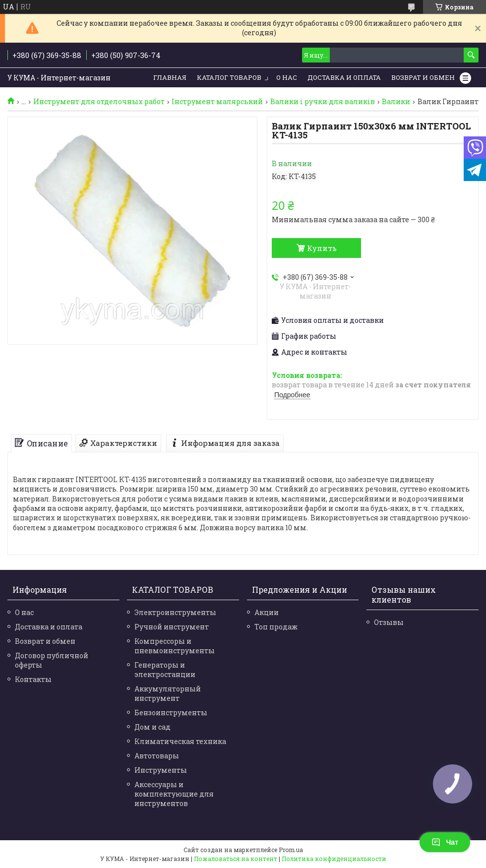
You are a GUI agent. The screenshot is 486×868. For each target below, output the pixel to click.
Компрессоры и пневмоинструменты (175, 646)
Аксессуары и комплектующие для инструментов (174, 794)
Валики (396, 102)
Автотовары (157, 756)
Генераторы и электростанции (165, 670)
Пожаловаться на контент (236, 859)
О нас (287, 77)
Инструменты (161, 770)
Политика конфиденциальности (334, 859)
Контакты (33, 679)
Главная (170, 77)
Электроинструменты (175, 612)
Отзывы (389, 622)
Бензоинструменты (171, 713)
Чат (445, 842)
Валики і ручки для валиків (323, 102)
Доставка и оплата (49, 627)
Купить (322, 248)
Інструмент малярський (217, 102)
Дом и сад (152, 727)
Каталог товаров (229, 77)
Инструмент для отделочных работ (99, 102)
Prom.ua (291, 850)
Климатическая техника (180, 741)
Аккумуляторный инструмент (168, 693)
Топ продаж (276, 627)
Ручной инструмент (172, 627)
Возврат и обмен (423, 77)
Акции (267, 612)
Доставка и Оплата (344, 77)
